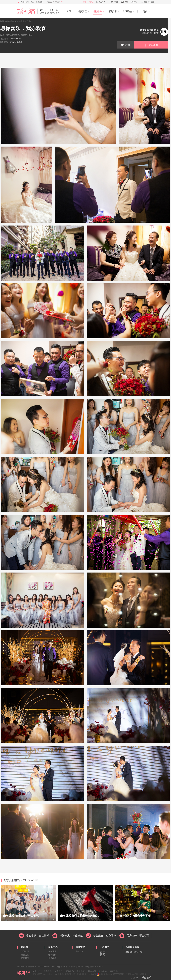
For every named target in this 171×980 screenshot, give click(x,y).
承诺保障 (81, 971)
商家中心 (134, 2)
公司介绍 (25, 951)
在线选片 (80, 951)
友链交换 (103, 971)
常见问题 (52, 958)
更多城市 (39, 2)
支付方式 (114, 2)
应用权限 (72, 967)
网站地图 (92, 971)
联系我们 (25, 958)
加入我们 (59, 971)
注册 (85, 2)
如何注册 (52, 951)
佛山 (32, 2)
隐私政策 (64, 967)
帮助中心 (70, 971)
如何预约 (52, 955)
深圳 (27, 2)
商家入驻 (25, 955)
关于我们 (36, 971)
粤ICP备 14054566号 (88, 974)
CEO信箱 (124, 2)
